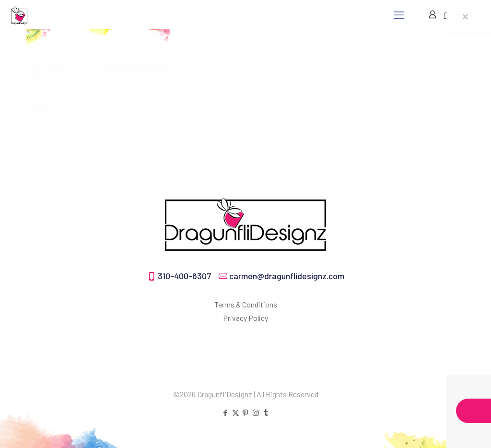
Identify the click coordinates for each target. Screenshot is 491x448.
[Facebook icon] (226, 413)
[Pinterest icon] (246, 413)
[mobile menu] (399, 14)
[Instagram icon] (256, 413)
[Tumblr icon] (266, 413)
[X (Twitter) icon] (236, 413)
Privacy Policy (245, 318)
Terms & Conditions (246, 304)
